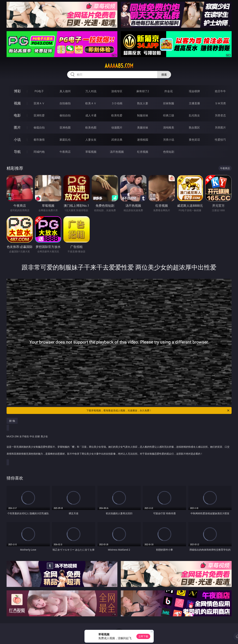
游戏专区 (117, 91)
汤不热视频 (117, 152)
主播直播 (194, 103)
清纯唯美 (169, 127)
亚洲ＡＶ (39, 103)
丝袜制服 (169, 103)
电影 (17, 115)
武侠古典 (117, 140)
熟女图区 (194, 127)
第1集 (12, 421)
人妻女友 (91, 140)
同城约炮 (39, 152)
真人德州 (65, 91)
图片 (17, 127)
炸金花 (169, 91)
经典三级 (169, 115)
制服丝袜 (143, 115)
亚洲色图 (65, 127)
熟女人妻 (143, 103)
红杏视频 (143, 152)
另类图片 (220, 127)
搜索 (164, 75)
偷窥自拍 (39, 127)
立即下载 (143, 636)
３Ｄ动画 (117, 103)
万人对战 (91, 91)
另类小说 (169, 140)
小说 (17, 140)
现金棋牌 (194, 91)
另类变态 (220, 115)
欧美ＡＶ (91, 103)
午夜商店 (65, 152)
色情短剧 (169, 152)
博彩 (17, 91)
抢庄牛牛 (220, 91)
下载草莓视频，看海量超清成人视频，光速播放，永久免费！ (158, 410)
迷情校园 (143, 140)
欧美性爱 (117, 115)
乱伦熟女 (194, 115)
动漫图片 (117, 127)
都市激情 (39, 140)
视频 (17, 103)
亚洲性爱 (39, 115)
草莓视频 (91, 152)
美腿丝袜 (143, 127)
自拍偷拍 (65, 103)
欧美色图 (91, 127)
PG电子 (39, 91)
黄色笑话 (194, 140)
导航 (17, 152)
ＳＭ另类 (220, 103)
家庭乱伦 (65, 140)
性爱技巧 (220, 140)
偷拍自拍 (65, 115)
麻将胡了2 (143, 91)
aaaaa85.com (119, 66)
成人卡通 (91, 115)
